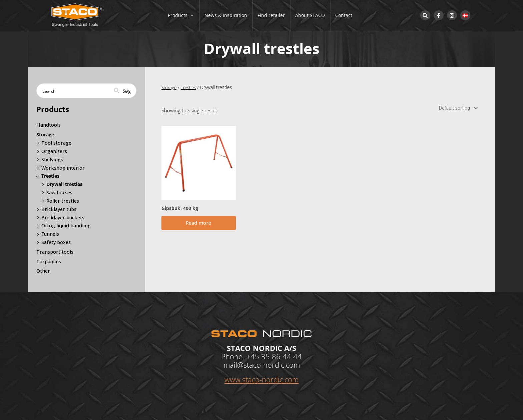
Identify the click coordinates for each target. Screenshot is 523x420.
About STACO (310, 15)
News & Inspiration (226, 15)
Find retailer (271, 15)
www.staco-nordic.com (261, 379)
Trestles (190, 87)
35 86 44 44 (282, 356)
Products (181, 15)
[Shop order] (456, 108)
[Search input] (76, 91)
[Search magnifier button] (123, 91)
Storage (169, 87)
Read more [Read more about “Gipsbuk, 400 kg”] (198, 225)
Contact (344, 15)
